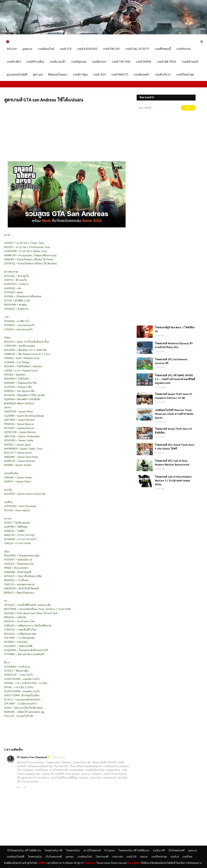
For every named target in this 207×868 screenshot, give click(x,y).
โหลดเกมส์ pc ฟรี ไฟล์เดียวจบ (134, 850)
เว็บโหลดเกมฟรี (176, 850)
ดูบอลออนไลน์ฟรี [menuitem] (17, 74)
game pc (193, 850)
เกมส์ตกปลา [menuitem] (99, 62)
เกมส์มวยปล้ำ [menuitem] (58, 62)
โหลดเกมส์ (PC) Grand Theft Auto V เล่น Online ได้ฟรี (175, 447)
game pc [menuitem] (27, 49)
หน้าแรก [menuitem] (12, 49)
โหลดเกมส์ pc (73, 850)
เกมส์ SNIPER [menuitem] (144, 62)
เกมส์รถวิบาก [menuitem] (163, 74)
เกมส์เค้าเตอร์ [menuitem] (190, 62)
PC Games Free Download (32, 757)
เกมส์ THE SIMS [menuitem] (121, 62)
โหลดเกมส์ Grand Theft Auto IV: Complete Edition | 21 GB (174, 396)
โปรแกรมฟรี (102, 857)
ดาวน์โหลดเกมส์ (92, 850)
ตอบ (19, 787)
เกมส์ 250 (131, 857)
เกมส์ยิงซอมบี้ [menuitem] (163, 49)
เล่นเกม (144, 857)
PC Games (110, 850)
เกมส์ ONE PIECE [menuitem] (167, 62)
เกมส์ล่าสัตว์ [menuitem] (14, 62)
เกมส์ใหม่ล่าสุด (159, 857)
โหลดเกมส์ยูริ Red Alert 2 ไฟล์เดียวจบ (175, 329)
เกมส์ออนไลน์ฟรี (15, 857)
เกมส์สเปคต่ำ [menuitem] (142, 74)
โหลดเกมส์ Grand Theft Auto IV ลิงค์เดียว (173, 431)
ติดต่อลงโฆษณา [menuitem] (58, 74)
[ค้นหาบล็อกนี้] (158, 108)
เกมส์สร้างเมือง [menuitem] (35, 62)
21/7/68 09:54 (59, 757)
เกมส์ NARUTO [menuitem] (120, 74)
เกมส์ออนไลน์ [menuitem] (46, 49)
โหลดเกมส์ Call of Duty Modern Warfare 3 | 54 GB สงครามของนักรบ (173, 481)
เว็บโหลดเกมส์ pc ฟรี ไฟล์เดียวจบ (24, 850)
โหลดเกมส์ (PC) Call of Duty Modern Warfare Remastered (172, 463)
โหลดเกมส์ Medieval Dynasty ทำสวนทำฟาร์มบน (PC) (174, 345)
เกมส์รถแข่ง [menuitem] (184, 49)
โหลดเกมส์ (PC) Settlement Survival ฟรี (171, 361)
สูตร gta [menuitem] (38, 74)
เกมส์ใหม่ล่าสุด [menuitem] (185, 74)
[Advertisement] (67, 136)
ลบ (25, 787)
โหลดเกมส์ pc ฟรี (53, 850)
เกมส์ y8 (175, 857)
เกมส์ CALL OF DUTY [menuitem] (137, 49)
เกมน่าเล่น (117, 857)
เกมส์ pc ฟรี (159, 850)
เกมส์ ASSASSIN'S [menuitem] (87, 49)
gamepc (70, 857)
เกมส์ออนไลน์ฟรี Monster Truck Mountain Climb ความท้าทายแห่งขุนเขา (174, 414)
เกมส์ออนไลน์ (85, 857)
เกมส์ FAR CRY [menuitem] (112, 49)
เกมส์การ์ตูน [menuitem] (80, 74)
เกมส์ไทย (187, 857)
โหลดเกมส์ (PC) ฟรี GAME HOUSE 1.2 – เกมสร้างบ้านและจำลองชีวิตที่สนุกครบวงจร (175, 379)
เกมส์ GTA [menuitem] (66, 49)
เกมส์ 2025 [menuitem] (100, 74)
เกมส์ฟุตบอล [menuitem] (79, 62)
